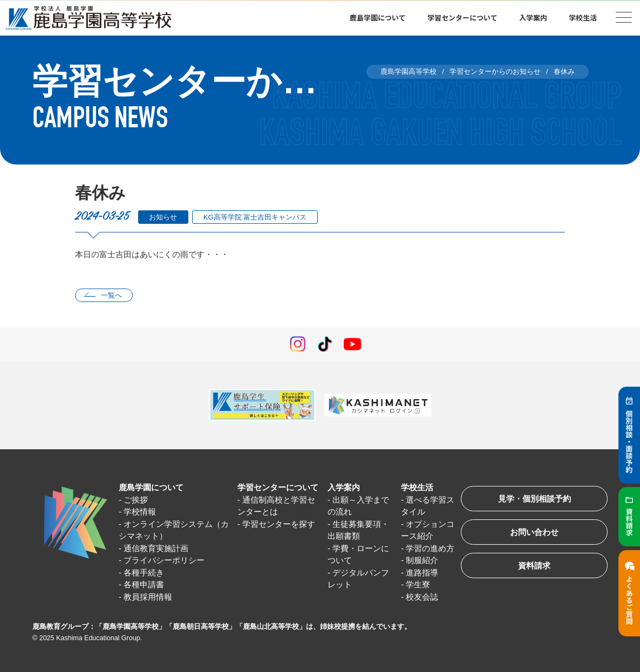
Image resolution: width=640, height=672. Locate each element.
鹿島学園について (378, 18)
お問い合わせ (534, 532)
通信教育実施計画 (156, 548)
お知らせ (163, 217)
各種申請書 (144, 584)
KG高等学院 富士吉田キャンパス (255, 217)
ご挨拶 (136, 500)
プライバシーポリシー (164, 560)
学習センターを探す (279, 524)
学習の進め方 (430, 548)
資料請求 (534, 565)
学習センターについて (462, 18)
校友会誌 (422, 597)
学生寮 (418, 584)
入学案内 (533, 18)
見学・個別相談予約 (535, 499)
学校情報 (140, 512)
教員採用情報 (148, 597)
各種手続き (144, 572)
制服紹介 (422, 560)
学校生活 (583, 18)
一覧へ (111, 295)
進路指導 (422, 572)
